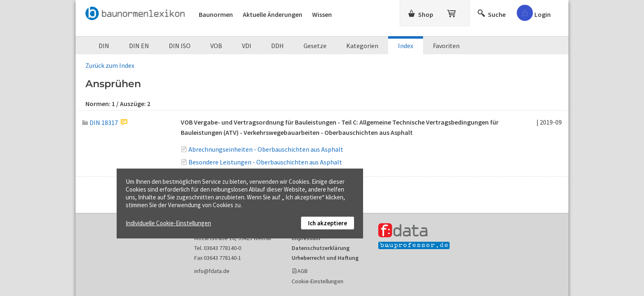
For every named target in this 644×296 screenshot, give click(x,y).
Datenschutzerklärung (321, 248)
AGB (302, 271)
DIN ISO (180, 46)
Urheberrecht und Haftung (325, 258)
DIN (104, 46)
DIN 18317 (100, 123)
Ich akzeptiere (328, 223)
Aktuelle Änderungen (273, 14)
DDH (277, 46)
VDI (247, 46)
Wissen (322, 14)
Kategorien (362, 46)
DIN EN (139, 46)
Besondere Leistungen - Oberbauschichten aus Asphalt (265, 162)
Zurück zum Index (110, 65)
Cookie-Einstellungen (317, 281)
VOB (216, 46)
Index (406, 46)
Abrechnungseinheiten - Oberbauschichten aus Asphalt (266, 149)
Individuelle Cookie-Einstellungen (168, 223)
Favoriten (446, 46)
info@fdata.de (212, 271)
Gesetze (315, 46)
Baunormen (216, 14)
